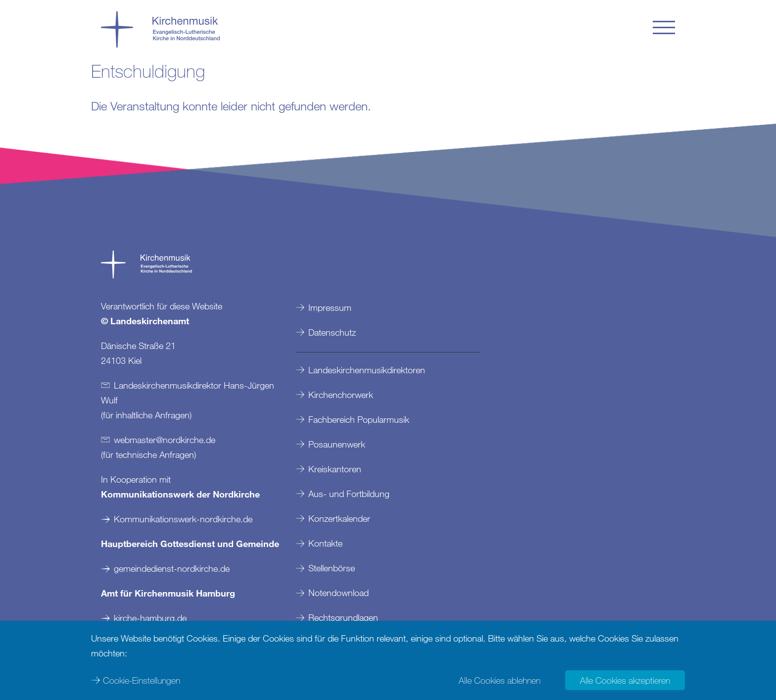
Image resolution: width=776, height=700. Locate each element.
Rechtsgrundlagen (343, 617)
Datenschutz (332, 332)
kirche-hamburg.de (150, 618)
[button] (664, 27)
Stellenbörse (332, 568)
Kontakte (325, 543)
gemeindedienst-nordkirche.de (172, 568)
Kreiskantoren (335, 469)
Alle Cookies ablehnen (500, 680)
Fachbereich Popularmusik (359, 419)
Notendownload (339, 593)
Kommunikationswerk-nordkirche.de (183, 519)
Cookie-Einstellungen (142, 680)
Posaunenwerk (337, 444)
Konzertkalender (339, 518)
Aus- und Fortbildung (349, 494)
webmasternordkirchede (165, 440)
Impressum (330, 307)
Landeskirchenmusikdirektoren (367, 370)
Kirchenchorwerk (341, 395)
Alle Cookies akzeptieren (625, 680)
